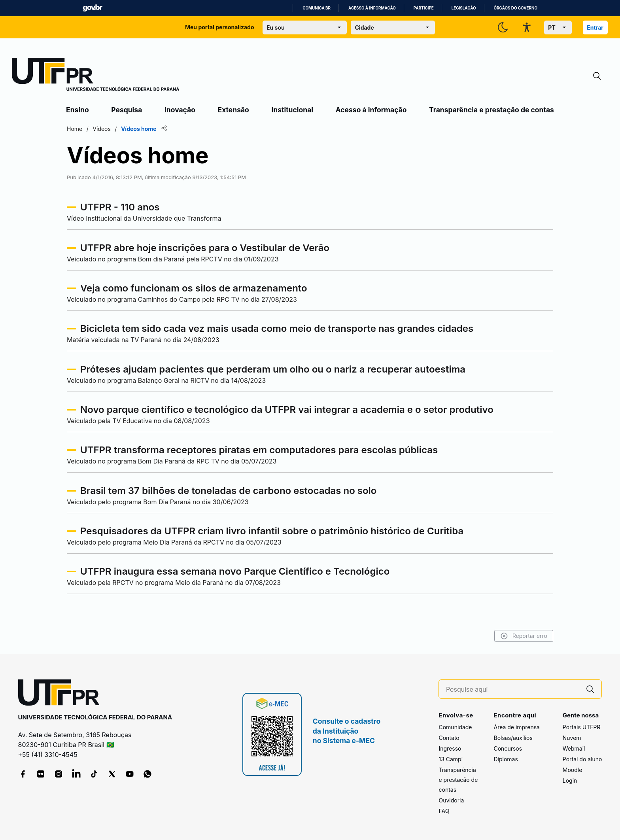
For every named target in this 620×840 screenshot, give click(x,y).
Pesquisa (127, 110)
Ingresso (450, 748)
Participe (424, 8)
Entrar (595, 27)
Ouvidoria (451, 800)
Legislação (464, 8)
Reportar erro (524, 636)
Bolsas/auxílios (513, 738)
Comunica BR (317, 8)
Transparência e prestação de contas (491, 110)
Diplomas (506, 759)
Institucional (292, 110)
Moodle (573, 770)
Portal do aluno (582, 759)
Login (570, 780)
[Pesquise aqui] (513, 690)
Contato (449, 738)
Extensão (233, 110)
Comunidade (455, 727)
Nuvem (572, 738)
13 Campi (451, 759)
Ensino (77, 110)
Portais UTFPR (582, 727)
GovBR (93, 8)
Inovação (180, 110)
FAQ (444, 811)
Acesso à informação (372, 8)
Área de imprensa (516, 727)
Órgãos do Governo (516, 8)
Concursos (508, 748)
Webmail (574, 748)
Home (75, 129)
